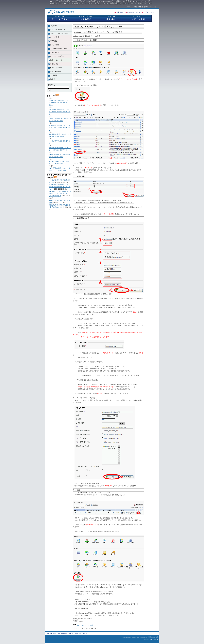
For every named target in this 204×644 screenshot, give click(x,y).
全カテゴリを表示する (58, 29)
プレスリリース (150, 12)
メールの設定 (55, 37)
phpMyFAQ (155, 639)
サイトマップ (150, 7)
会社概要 (53, 633)
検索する (51, 85)
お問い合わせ (138, 7)
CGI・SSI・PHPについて (59, 49)
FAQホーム (54, 26)
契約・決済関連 (55, 71)
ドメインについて (56, 68)
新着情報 (120, 12)
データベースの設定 (57, 56)
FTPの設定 (54, 41)
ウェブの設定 (55, 45)
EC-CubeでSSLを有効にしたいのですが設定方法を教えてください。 (59, 103)
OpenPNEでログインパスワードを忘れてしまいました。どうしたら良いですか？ (60, 194)
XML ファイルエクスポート (86, 625)
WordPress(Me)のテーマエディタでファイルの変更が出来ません (59, 127)
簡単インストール (56, 60)
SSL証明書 (54, 75)
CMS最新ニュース (134, 12)
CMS (53, 79)
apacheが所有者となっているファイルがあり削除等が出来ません (60, 112)
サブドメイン (55, 52)
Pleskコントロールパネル (59, 33)
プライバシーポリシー (79, 633)
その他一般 (54, 64)
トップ (129, 7)
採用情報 (64, 633)
